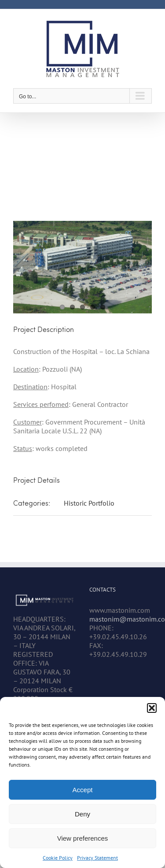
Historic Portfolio (89, 503)
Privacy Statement (97, 858)
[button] (152, 708)
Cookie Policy (58, 858)
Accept (83, 790)
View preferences (83, 838)
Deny (82, 814)
